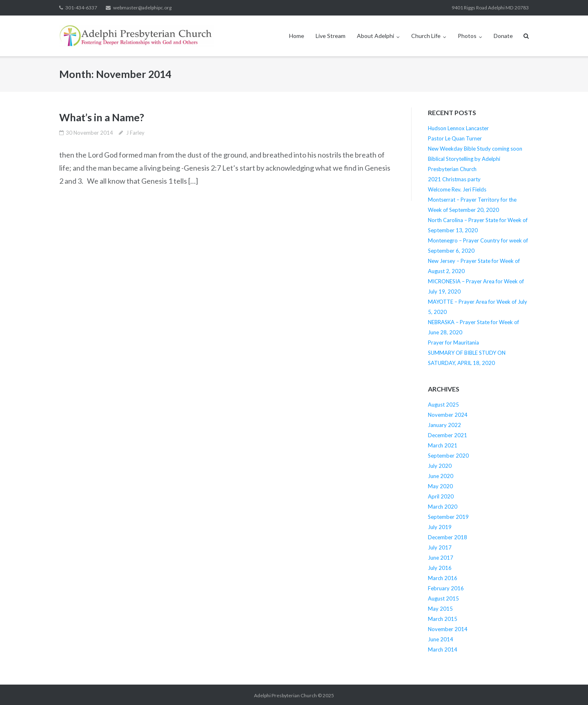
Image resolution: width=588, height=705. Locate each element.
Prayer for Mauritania (453, 342)
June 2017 (441, 558)
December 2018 (448, 537)
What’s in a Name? (102, 117)
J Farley (135, 133)
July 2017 (440, 547)
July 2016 (440, 568)
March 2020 (443, 507)
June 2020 (441, 476)
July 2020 (440, 466)
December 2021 (448, 435)
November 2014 (448, 629)
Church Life (426, 36)
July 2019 (440, 527)
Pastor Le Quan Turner (455, 138)
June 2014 (441, 639)
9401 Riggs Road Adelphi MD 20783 (490, 8)
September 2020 (448, 456)
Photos (467, 36)
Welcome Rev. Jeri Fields (457, 189)
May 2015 (440, 609)
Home (297, 36)
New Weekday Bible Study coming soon (475, 149)
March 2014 (443, 649)
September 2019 (448, 517)
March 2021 (443, 445)
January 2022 (444, 425)
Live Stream (331, 36)
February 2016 (446, 588)
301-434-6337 (81, 8)
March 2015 (443, 619)
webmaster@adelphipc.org (142, 8)
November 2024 (448, 415)
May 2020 (440, 486)
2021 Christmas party (454, 179)
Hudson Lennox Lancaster (458, 128)
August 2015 (443, 598)
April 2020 (441, 496)
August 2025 (443, 405)
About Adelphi (375, 36)
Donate (503, 36)
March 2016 (443, 578)
